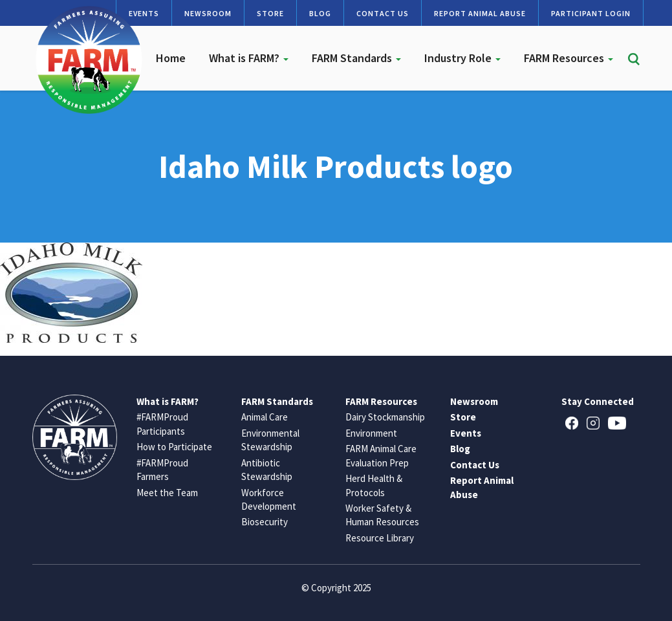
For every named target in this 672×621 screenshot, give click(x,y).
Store (270, 13)
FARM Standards (356, 58)
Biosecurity (265, 522)
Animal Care (265, 417)
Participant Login (591, 13)
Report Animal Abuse (480, 13)
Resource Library (380, 538)
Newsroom (208, 13)
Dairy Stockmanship (385, 417)
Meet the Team (167, 493)
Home (171, 58)
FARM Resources (569, 58)
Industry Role (462, 58)
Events (466, 433)
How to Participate (174, 447)
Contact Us (383, 13)
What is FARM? (249, 58)
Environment (371, 433)
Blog (320, 13)
